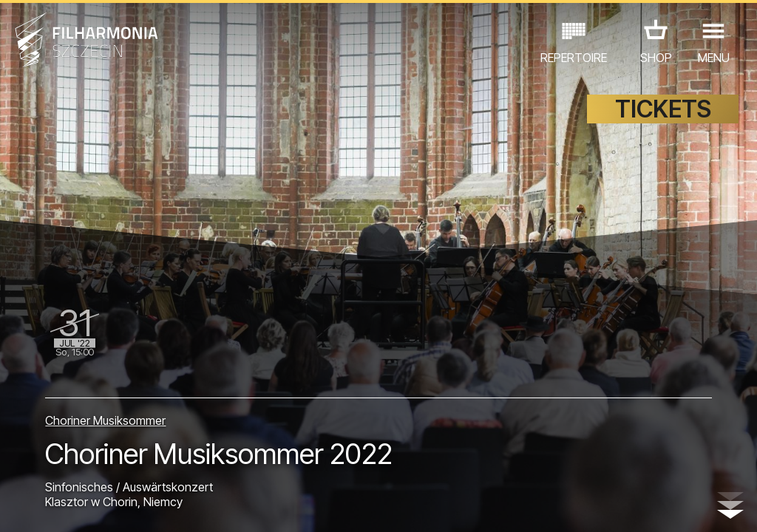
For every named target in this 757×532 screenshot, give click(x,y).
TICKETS (663, 109)
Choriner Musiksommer (105, 420)
